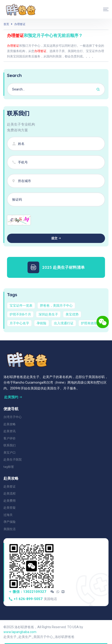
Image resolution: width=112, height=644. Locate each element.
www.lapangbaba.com (20, 632)
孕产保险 (10, 522)
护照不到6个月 (20, 314)
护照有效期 (89, 323)
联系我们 (10, 445)
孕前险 (42, 323)
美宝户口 (10, 453)
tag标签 (9, 467)
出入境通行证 (64, 323)
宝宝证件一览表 (21, 305)
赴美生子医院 (13, 460)
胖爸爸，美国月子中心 (56, 305)
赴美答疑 (10, 508)
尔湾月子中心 (13, 417)
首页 (6, 24)
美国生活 (10, 529)
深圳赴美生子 (48, 314)
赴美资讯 (10, 431)
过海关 (8, 515)
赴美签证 (10, 486)
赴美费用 (10, 501)
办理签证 (20, 24)
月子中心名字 (19, 323)
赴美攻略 (10, 424)
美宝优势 (72, 314)
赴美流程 (10, 493)
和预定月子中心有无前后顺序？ (45, 35)
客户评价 (10, 438)
